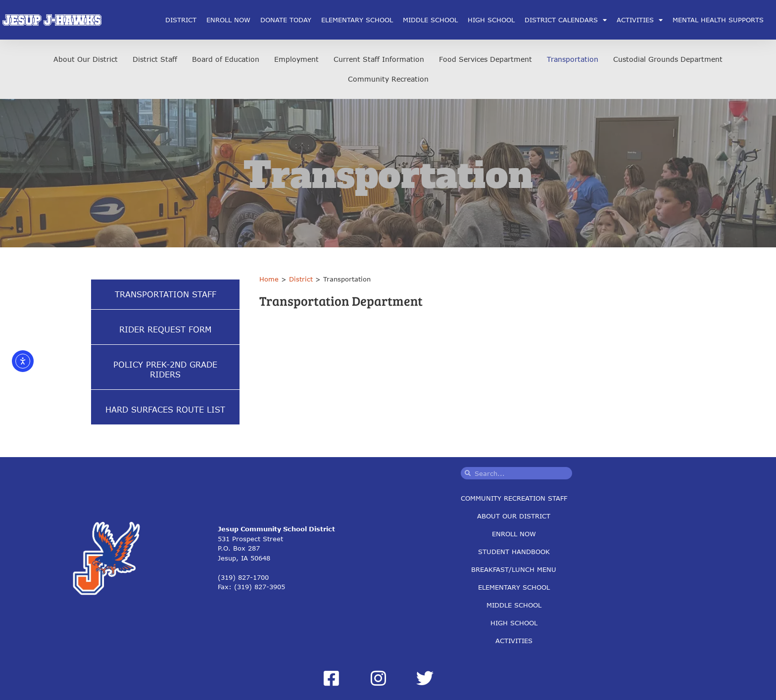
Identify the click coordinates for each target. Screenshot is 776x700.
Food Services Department (485, 59)
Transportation (573, 59)
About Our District (86, 59)
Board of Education (226, 59)
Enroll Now (228, 20)
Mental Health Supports (718, 20)
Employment (296, 59)
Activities (640, 20)
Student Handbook (514, 552)
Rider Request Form (165, 329)
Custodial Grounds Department (668, 59)
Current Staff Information (379, 59)
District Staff (155, 59)
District (181, 20)
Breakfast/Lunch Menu (514, 569)
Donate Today (286, 20)
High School (491, 20)
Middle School (430, 20)
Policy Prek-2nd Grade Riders (165, 369)
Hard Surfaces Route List (165, 409)
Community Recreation (388, 79)
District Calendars (566, 20)
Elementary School (357, 20)
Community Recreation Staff (514, 498)
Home (269, 279)
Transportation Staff (166, 294)
